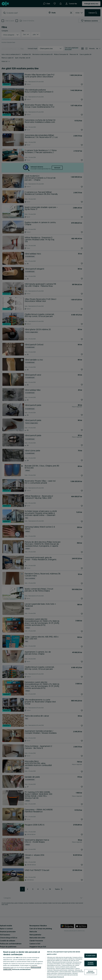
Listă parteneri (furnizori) (55, 977)
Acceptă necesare (91, 963)
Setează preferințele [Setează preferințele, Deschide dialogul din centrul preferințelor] (91, 972)
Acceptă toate (91, 956)
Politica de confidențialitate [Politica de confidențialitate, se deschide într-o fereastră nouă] (21, 969)
